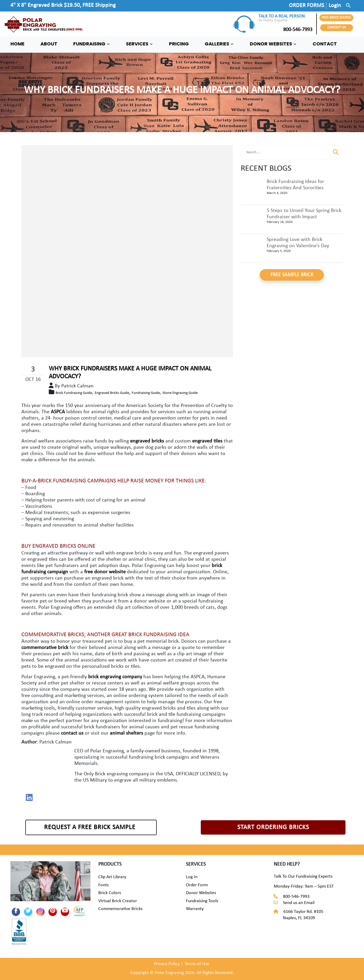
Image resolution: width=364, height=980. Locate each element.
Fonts (104, 885)
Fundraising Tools (202, 901)
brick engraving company (115, 677)
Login (335, 6)
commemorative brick (45, 648)
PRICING (179, 44)
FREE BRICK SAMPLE (336, 18)
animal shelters (126, 733)
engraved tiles (208, 441)
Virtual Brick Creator (118, 901)
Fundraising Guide (146, 393)
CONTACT (325, 44)
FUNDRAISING (92, 44)
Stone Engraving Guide (180, 393)
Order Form (197, 885)
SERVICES (139, 44)
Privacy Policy (167, 964)
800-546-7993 (285, 30)
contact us (72, 733)
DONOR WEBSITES (273, 44)
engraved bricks (148, 441)
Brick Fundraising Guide (74, 393)
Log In (192, 877)
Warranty (195, 909)
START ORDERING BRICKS (273, 827)
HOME (17, 44)
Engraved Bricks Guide (112, 393)
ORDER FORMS (307, 6)
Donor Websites (201, 893)
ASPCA (58, 412)
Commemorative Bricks (120, 909)
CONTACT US (336, 28)
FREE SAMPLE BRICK (292, 275)
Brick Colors (110, 893)
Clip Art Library (112, 877)
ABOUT (49, 44)
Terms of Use (197, 964)
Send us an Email (299, 903)
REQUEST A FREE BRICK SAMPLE (90, 827)
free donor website (105, 572)
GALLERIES (219, 44)
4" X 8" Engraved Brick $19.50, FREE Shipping (63, 5)
